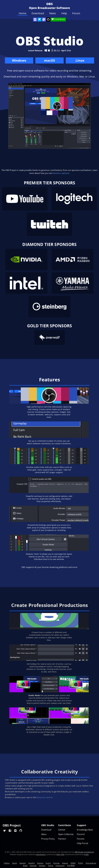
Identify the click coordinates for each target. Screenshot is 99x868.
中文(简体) (71, 866)
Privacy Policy (48, 839)
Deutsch (23, 863)
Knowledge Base (85, 830)
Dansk (15, 863)
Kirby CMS (60, 854)
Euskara (40, 863)
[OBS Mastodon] (44, 20)
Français (56, 863)
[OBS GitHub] (21, 830)
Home (23, 13)
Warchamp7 (41, 854)
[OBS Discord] (35, 20)
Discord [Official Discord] (81, 834)
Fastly (86, 854)
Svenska (42, 866)
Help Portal (82, 843)
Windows (19, 61)
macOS (49, 61)
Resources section (45, 797)
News (53, 13)
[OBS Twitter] (39, 20)
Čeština (7, 863)
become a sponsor (61, 173)
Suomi (48, 863)
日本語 (73, 863)
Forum (76, 13)
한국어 (81, 863)
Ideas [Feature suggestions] (44, 834)
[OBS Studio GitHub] (48, 20)
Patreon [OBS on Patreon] (62, 839)
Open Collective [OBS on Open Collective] (66, 834)
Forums (81, 839)
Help (64, 13)
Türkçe (50, 866)
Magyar (65, 863)
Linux (80, 60)
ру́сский (33, 866)
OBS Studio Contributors (84, 852)
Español (31, 863)
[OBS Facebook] (10, 830)
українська (60, 866)
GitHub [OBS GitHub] (62, 830)
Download (38, 13)
